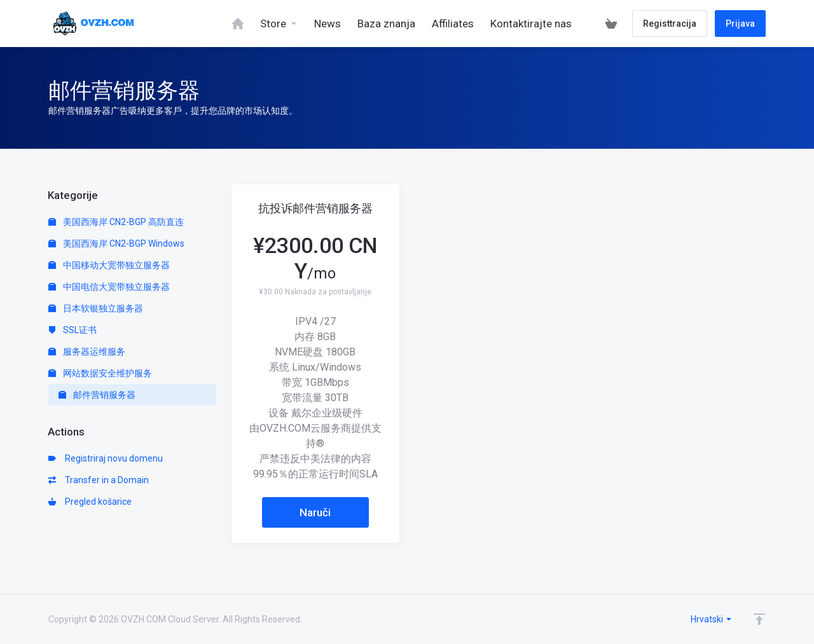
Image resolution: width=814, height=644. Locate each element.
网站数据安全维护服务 (100, 373)
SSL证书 (72, 330)
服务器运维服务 (87, 352)
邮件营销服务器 (97, 395)
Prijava (740, 24)
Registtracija (670, 24)
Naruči (315, 512)
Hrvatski (712, 619)
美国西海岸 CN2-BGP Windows (116, 243)
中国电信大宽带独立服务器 (109, 287)
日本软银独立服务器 (96, 308)
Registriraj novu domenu (106, 458)
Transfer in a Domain (99, 480)
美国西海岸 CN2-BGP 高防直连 (116, 222)
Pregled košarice (90, 502)
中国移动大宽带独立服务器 (109, 265)
